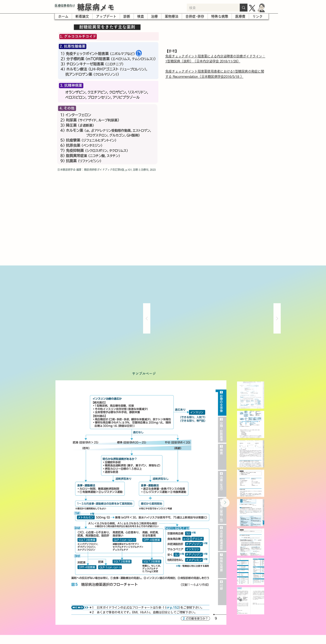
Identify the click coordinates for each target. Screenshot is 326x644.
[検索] (210, 8)
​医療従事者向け (65, 5)
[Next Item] (225, 503)
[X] (252, 8)
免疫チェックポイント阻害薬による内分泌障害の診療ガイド (209, 56)
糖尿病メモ (96, 7)
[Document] (139, 53)
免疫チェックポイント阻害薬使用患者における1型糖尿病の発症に (213, 71)
